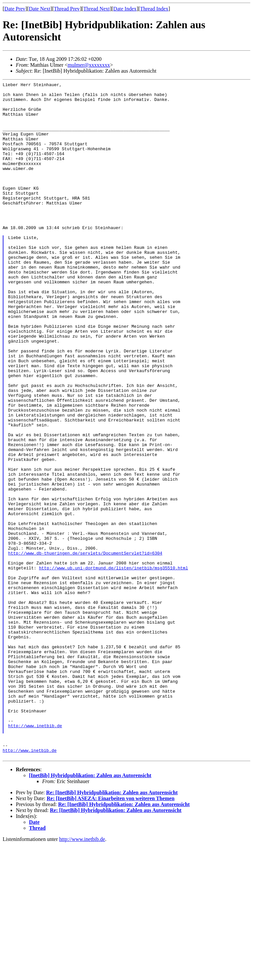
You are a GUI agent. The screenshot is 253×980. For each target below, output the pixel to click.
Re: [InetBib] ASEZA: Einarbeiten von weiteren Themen (111, 933)
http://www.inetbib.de (35, 855)
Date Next (40, 9)
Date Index (125, 9)
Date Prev (15, 9)
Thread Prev (67, 9)
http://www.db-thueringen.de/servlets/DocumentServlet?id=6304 (85, 648)
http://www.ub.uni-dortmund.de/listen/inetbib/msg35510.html (113, 665)
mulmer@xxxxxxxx (89, 65)
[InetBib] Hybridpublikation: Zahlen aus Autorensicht (90, 910)
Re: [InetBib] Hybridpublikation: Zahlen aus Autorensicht (112, 928)
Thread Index (154, 9)
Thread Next (97, 9)
